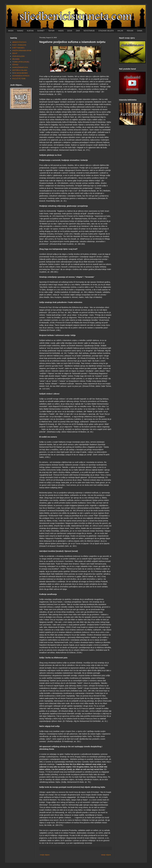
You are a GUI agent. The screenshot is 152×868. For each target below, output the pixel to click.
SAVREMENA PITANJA (21, 76)
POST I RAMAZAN (19, 45)
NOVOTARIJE (89, 31)
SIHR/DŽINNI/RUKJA (20, 67)
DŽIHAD (15, 65)
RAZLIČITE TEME (19, 79)
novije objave (45, 855)
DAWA (140, 31)
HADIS (61, 31)
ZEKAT (15, 53)
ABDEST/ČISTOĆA (19, 42)
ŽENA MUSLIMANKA (20, 73)
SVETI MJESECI (18, 48)
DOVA (70, 31)
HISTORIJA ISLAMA (20, 70)
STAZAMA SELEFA (106, 31)
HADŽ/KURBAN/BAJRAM (22, 51)
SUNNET (41, 31)
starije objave (106, 855)
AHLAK (120, 31)
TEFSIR (51, 31)
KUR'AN (30, 31)
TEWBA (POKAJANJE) (21, 62)
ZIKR (78, 31)
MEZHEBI (16, 59)
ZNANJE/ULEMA (18, 56)
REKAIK (130, 31)
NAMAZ (20, 31)
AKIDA (11, 31)
